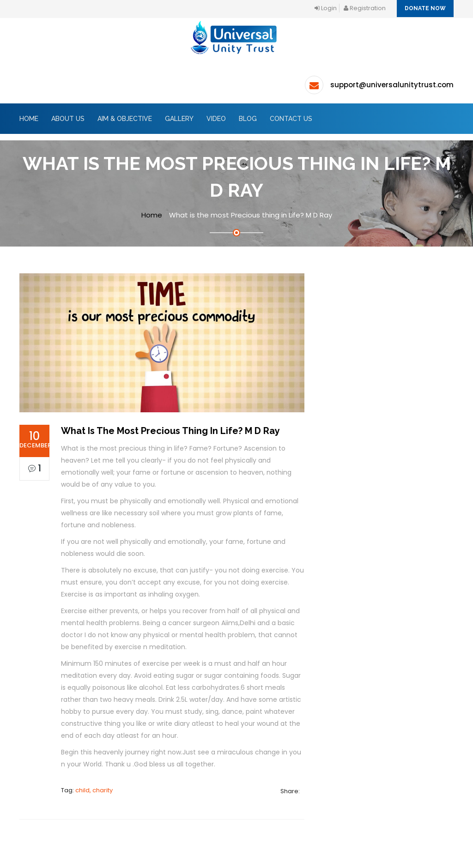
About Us (68, 119)
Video (216, 119)
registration (365, 8)
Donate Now (425, 8)
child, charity (94, 790)
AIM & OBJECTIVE (125, 119)
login (326, 8)
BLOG (248, 119)
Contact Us (291, 119)
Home (29, 119)
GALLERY (179, 119)
